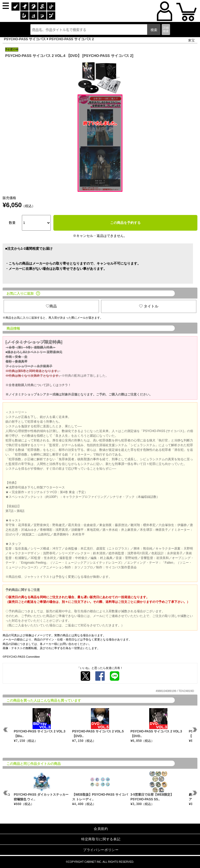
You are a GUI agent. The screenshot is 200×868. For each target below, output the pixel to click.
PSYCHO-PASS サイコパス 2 (71, 39)
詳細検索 (166, 29)
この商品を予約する (125, 223)
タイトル (149, 306)
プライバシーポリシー (101, 850)
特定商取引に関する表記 (101, 839)
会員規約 (101, 829)
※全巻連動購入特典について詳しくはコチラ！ (38, 385)
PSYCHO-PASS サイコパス (25, 39)
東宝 (191, 40)
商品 (51, 306)
